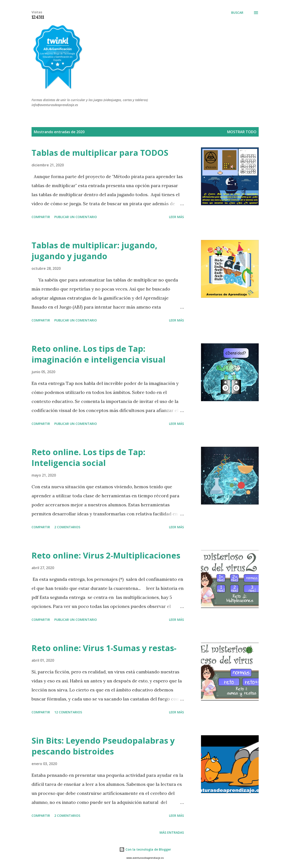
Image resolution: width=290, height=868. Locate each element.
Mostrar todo (242, 132)
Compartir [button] (41, 217)
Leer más (176, 217)
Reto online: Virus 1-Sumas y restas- (104, 648)
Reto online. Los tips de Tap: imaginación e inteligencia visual (98, 354)
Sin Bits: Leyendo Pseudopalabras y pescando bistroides (103, 746)
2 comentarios (67, 527)
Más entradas (172, 832)
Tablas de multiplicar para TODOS (100, 153)
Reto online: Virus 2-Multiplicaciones (106, 555)
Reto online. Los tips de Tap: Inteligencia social (88, 457)
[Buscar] (237, 13)
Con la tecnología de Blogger (145, 849)
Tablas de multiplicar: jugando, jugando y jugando (94, 251)
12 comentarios (68, 712)
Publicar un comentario (76, 217)
